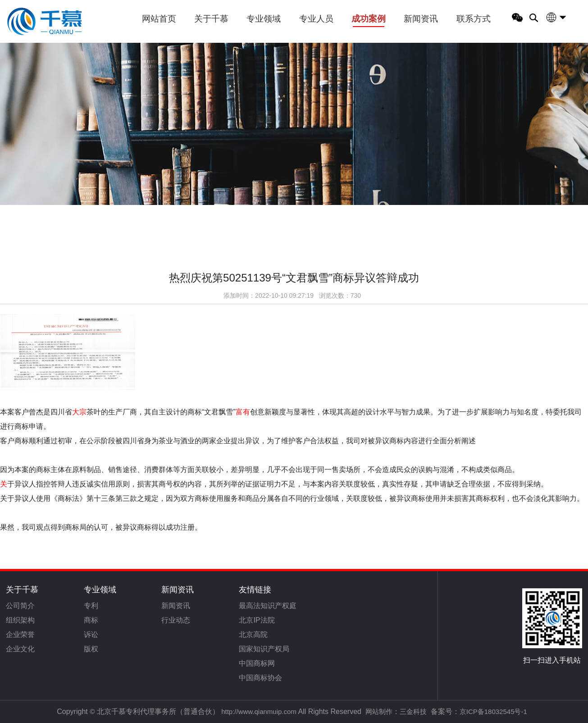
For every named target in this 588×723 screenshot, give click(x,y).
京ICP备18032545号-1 (493, 712)
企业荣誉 (20, 634)
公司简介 (20, 606)
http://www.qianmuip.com (259, 712)
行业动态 (176, 620)
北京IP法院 (257, 620)
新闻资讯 (421, 19)
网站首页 (159, 19)
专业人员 (316, 19)
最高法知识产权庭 (268, 606)
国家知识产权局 (264, 649)
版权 (91, 649)
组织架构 (20, 620)
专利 (91, 606)
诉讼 (91, 634)
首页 (23, 211)
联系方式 (474, 19)
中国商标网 (257, 663)
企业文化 (20, 649)
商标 (91, 620)
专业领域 (264, 19)
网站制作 (379, 712)
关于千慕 (211, 19)
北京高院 (253, 634)
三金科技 (413, 712)
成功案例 (369, 19)
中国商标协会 (260, 678)
